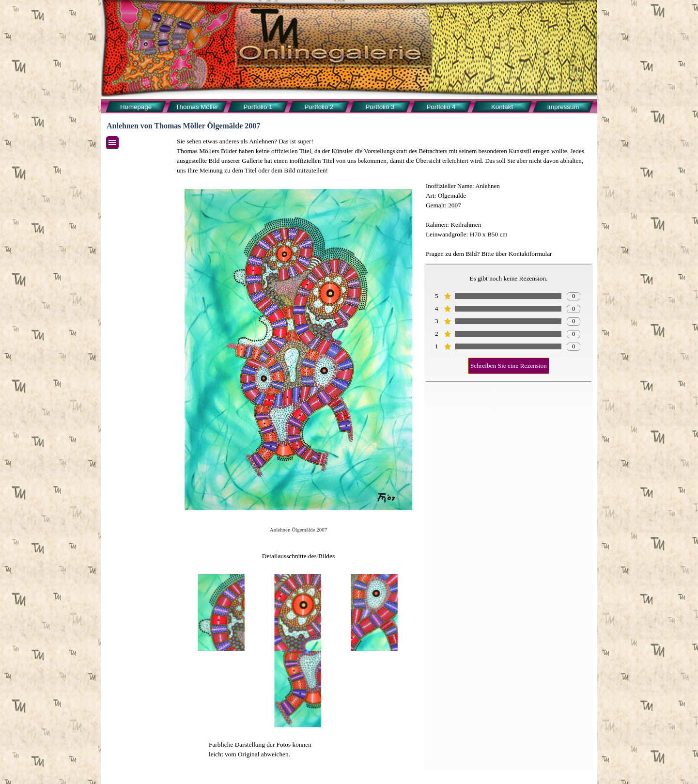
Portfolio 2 (319, 107)
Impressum (563, 107)
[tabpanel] (384, 156)
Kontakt (502, 107)
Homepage (136, 107)
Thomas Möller (197, 107)
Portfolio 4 (441, 107)
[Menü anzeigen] (112, 143)
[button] (222, 612)
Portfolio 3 (380, 107)
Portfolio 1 (258, 107)
